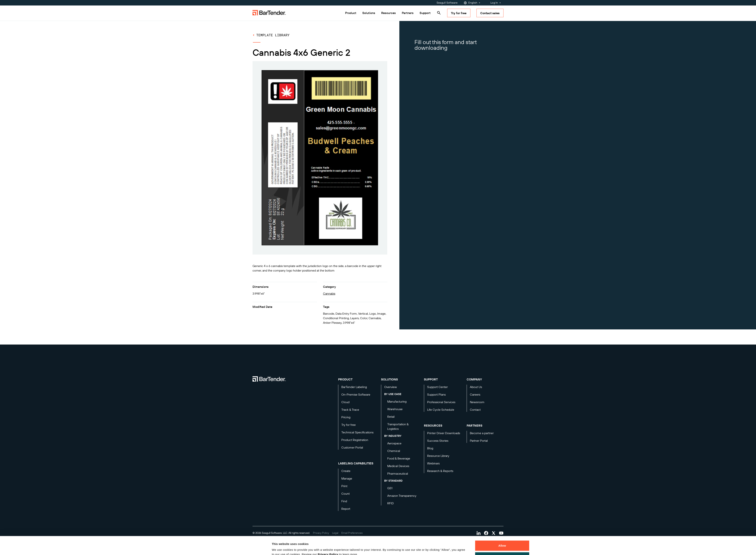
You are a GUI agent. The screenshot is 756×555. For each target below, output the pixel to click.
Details (280, 548)
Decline (502, 540)
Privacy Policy (328, 537)
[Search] (439, 13)
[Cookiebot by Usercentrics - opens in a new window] (247, 548)
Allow (502, 528)
